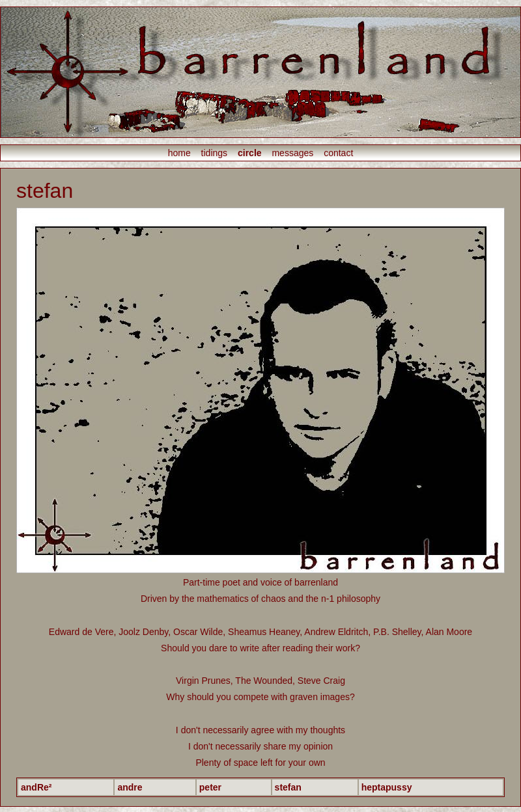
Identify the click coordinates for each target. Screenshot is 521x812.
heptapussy (387, 787)
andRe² (36, 787)
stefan (288, 787)
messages (292, 153)
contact (338, 153)
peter (210, 787)
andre (130, 787)
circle (250, 153)
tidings (214, 153)
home (179, 153)
